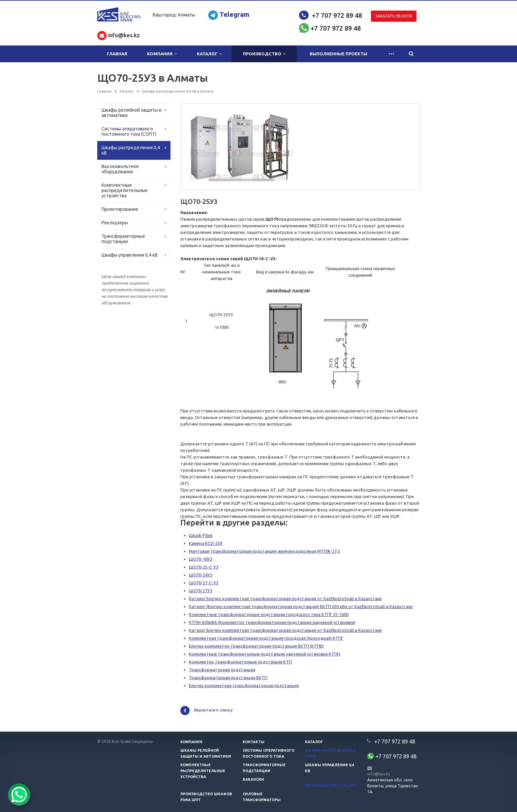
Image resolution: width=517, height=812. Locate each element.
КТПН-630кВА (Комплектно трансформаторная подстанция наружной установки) (272, 622)
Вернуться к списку (206, 711)
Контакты (254, 742)
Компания (162, 54)
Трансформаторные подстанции (123, 239)
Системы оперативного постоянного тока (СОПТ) (129, 131)
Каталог (209, 54)
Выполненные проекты (338, 54)
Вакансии (253, 779)
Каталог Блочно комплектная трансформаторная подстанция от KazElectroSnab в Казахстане (285, 599)
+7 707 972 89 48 (337, 15)
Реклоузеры (115, 223)
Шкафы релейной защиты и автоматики (132, 113)
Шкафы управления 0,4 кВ (130, 255)
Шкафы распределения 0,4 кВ (131, 150)
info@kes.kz (379, 774)
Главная (117, 54)
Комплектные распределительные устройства (125, 190)
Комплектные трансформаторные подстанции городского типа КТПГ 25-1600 (269, 614)
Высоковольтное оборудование (120, 169)
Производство (264, 54)
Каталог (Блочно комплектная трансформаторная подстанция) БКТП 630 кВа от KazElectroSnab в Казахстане (301, 606)
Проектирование (120, 209)
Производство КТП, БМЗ (331, 785)
